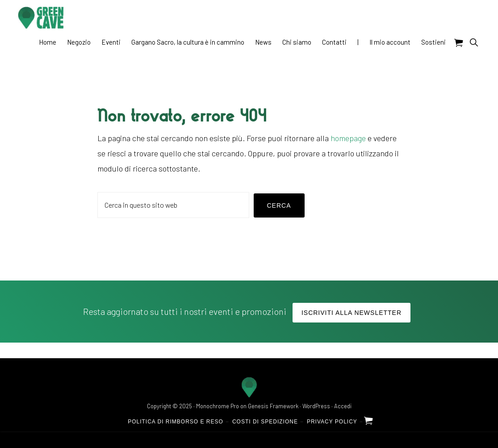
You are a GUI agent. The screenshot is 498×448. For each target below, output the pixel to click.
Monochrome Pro (218, 406)
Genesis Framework (273, 406)
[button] (474, 42)
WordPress (316, 406)
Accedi (343, 406)
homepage (348, 138)
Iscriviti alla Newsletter (352, 313)
